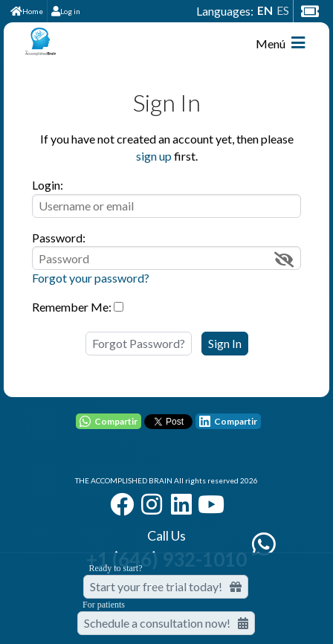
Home (27, 11)
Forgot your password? (91, 278)
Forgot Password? (139, 343)
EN (265, 10)
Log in (66, 11)
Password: (59, 238)
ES (283, 10)
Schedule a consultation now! (166, 623)
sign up (154, 156)
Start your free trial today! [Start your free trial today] (166, 586)
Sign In (225, 343)
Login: (48, 185)
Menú (280, 43)
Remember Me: (72, 307)
